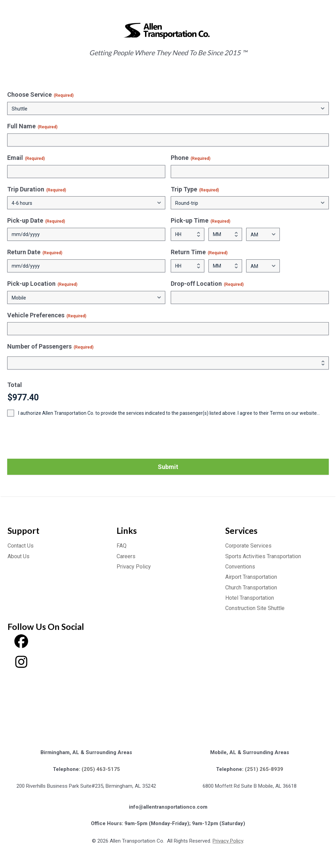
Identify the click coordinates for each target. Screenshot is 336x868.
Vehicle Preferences (47, 315)
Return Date (35, 252)
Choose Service (40, 95)
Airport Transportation (251, 577)
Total (15, 385)
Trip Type (195, 189)
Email (26, 158)
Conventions (240, 567)
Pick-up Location (42, 284)
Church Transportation (251, 588)
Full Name (32, 126)
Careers (126, 556)
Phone (191, 158)
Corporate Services (248, 546)
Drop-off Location (207, 284)
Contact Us (21, 546)
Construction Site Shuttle (255, 608)
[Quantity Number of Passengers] (168, 363)
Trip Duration (37, 189)
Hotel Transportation (250, 598)
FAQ (122, 546)
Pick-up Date (36, 221)
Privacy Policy (134, 567)
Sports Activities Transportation (263, 556)
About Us (19, 556)
